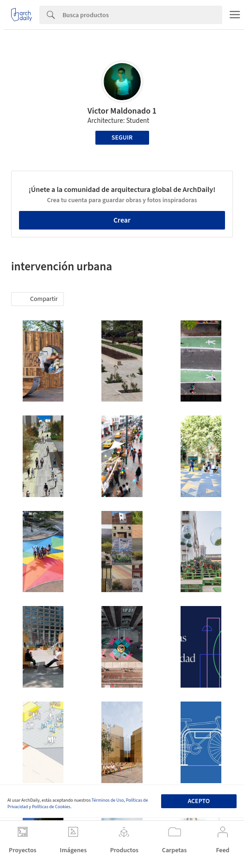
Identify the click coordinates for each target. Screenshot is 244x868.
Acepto (199, 801)
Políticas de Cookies (51, 807)
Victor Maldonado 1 (122, 111)
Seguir (122, 138)
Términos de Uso (108, 800)
